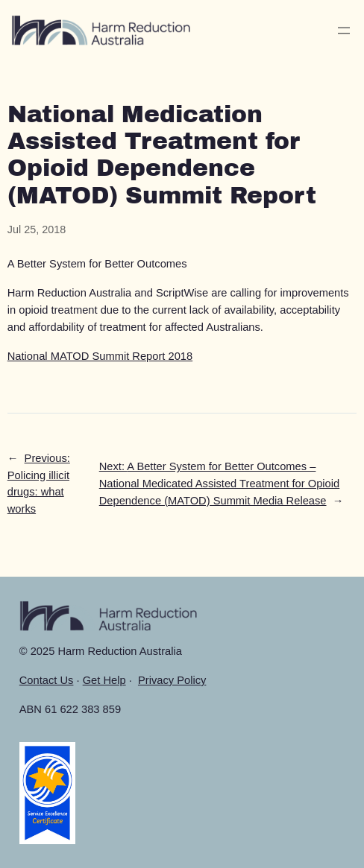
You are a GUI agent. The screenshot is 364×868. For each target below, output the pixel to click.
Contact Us (47, 680)
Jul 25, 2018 (37, 229)
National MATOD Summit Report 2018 (100, 356)
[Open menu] (344, 31)
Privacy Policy (172, 680)
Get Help (104, 680)
